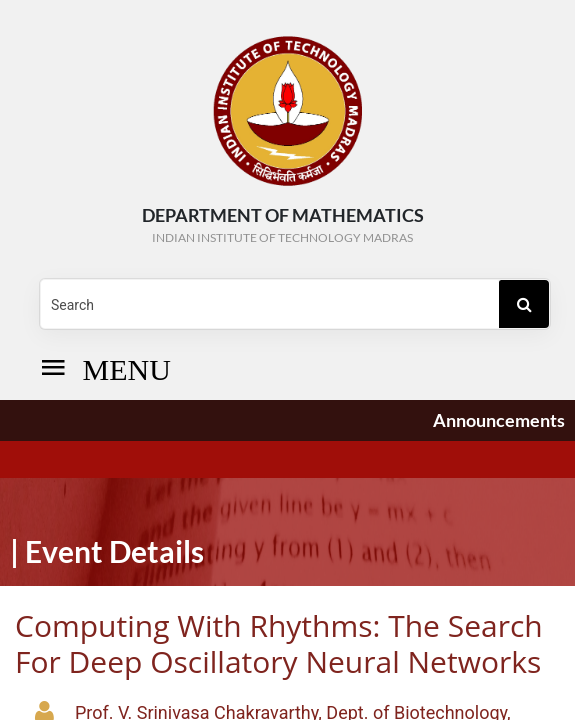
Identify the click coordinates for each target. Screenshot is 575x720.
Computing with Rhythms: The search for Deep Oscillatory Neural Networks (279, 643)
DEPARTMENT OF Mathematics (282, 225)
